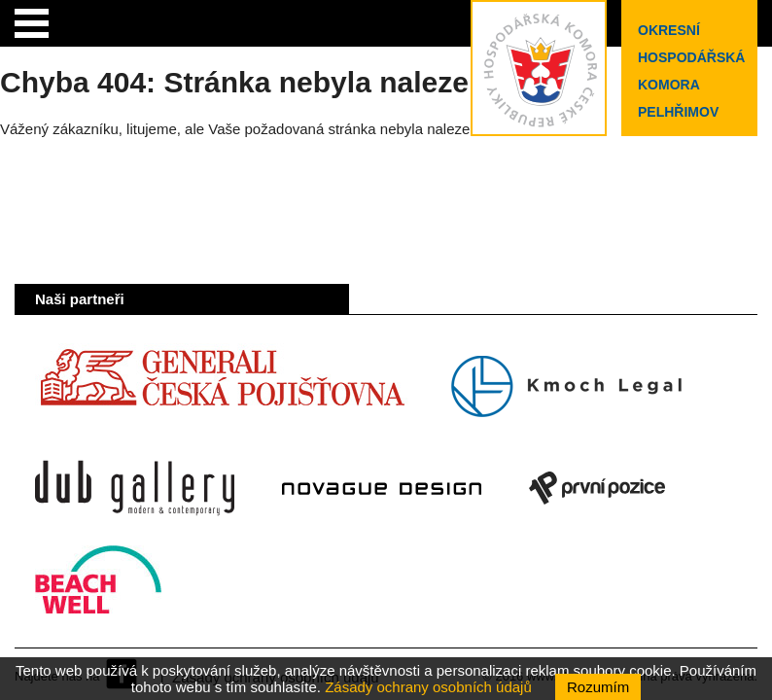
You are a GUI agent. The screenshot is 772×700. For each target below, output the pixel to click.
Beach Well (99, 589)
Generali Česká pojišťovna (222, 387)
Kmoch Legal (566, 387)
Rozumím (598, 687)
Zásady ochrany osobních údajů (428, 687)
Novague (382, 488)
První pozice (597, 488)
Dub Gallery (135, 488)
